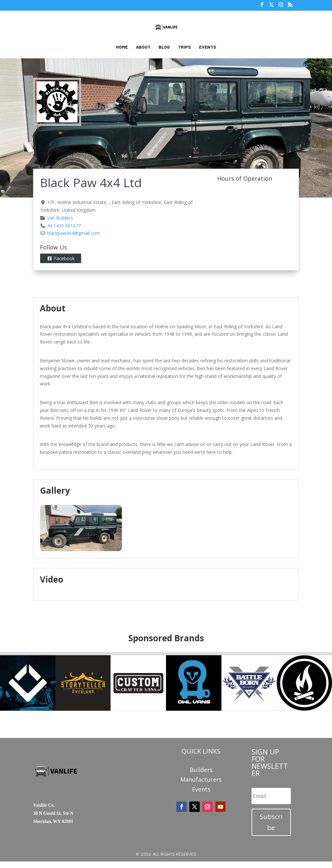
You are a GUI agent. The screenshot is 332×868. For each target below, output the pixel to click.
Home (122, 47)
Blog (164, 47)
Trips (184, 47)
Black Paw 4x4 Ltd (91, 182)
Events (208, 47)
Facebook (64, 258)
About (143, 47)
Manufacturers (201, 780)
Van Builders (60, 218)
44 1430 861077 (64, 226)
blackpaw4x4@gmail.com (73, 233)
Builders (201, 771)
